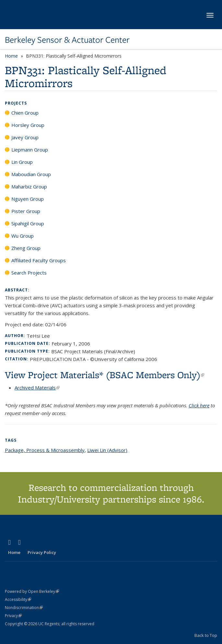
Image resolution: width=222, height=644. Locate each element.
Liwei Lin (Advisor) (107, 450)
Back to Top (206, 635)
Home (11, 56)
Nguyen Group (28, 199)
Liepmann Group (30, 150)
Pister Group (26, 211)
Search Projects (29, 273)
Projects (16, 103)
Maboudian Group (31, 174)
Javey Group (25, 137)
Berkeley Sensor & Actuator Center (67, 40)
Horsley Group (28, 125)
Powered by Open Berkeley (32, 591)
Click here (199, 405)
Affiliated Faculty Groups (39, 260)
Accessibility (18, 599)
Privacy (13, 616)
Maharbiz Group (29, 186)
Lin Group (22, 162)
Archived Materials (37, 388)
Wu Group (23, 236)
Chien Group (25, 113)
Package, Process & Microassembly (45, 450)
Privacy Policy (42, 552)
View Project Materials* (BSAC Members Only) (105, 375)
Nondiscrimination (24, 608)
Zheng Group (26, 248)
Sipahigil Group (28, 223)
